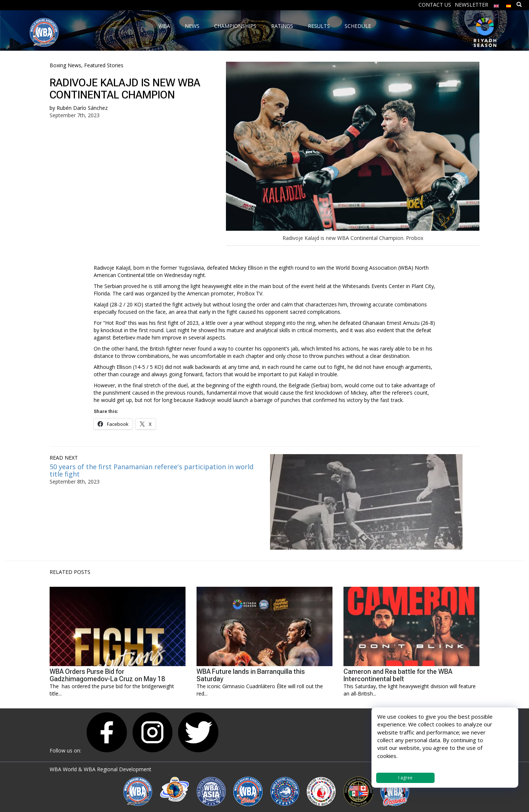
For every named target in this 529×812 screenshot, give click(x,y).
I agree (405, 778)
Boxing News (65, 65)
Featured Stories (104, 65)
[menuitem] (496, 4)
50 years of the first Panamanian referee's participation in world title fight (152, 470)
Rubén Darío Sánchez (82, 108)
